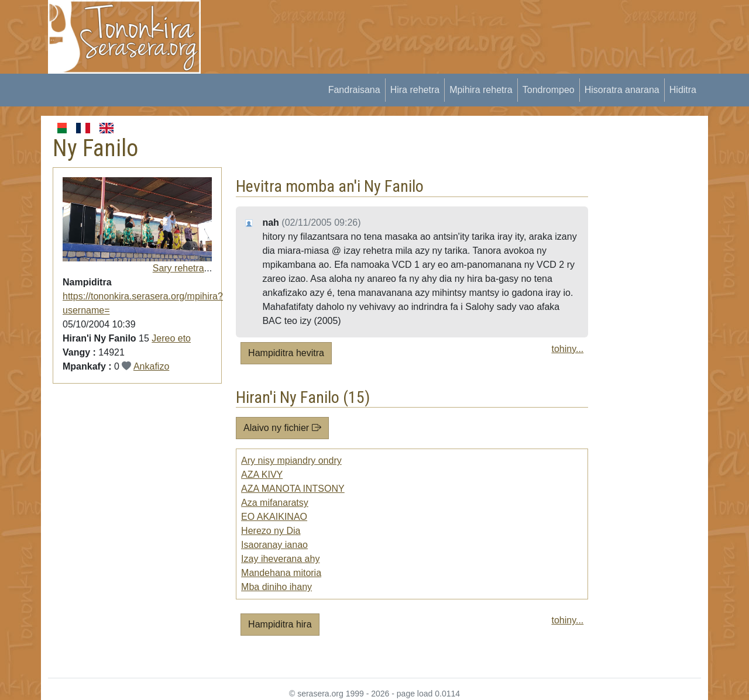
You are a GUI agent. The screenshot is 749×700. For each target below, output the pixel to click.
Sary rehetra (178, 268)
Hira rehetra (415, 90)
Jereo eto (171, 338)
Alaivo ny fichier (282, 428)
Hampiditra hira (280, 624)
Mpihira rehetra (481, 90)
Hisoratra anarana (622, 90)
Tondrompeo (549, 90)
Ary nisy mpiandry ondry (291, 461)
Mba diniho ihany (276, 587)
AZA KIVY (262, 475)
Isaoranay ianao (274, 545)
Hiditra (683, 90)
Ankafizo (151, 366)
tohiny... (567, 349)
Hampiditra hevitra (286, 353)
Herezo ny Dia (271, 531)
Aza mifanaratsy (275, 503)
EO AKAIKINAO (274, 517)
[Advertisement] (428, 26)
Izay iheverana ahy (280, 559)
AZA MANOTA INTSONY (293, 489)
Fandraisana (354, 90)
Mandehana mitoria (281, 573)
